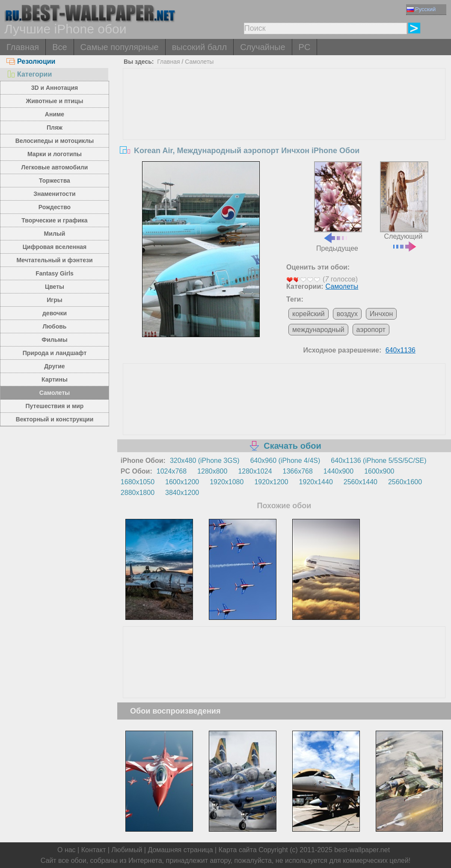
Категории (29, 74)
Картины (55, 379)
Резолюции (31, 61)
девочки (55, 313)
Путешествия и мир (55, 406)
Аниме (55, 114)
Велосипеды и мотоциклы (55, 141)
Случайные (263, 47)
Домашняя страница (180, 850)
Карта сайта (238, 850)
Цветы (55, 287)
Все (59, 47)
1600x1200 (182, 482)
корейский (309, 314)
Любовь (54, 326)
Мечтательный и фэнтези (54, 260)
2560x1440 (361, 482)
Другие (54, 366)
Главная (23, 47)
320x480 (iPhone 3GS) (205, 461)
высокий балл (199, 47)
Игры (54, 300)
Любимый (127, 850)
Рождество (55, 207)
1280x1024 (255, 471)
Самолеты (55, 393)
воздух (347, 314)
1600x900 (379, 471)
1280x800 (212, 471)
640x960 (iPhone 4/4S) (285, 461)
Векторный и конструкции (55, 419)
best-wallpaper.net (362, 850)
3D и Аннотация (55, 88)
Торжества (55, 181)
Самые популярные (120, 47)
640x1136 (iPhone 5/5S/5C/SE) (378, 461)
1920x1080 (227, 482)
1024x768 (172, 471)
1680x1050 (138, 482)
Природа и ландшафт (55, 353)
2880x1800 (138, 493)
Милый (55, 234)
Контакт (94, 850)
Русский (421, 9)
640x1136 (401, 350)
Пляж (55, 127)
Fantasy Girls (55, 273)
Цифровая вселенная (55, 247)
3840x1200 (182, 493)
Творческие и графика (54, 220)
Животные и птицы (55, 101)
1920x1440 (316, 482)
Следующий (404, 206)
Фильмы (54, 340)
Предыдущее (338, 207)
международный (318, 330)
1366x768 (298, 471)
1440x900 (338, 471)
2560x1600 (405, 482)
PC (305, 47)
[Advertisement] (284, 133)
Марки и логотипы (55, 154)
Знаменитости (55, 194)
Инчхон (381, 314)
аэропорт (371, 330)
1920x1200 (271, 482)
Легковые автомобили (55, 167)
